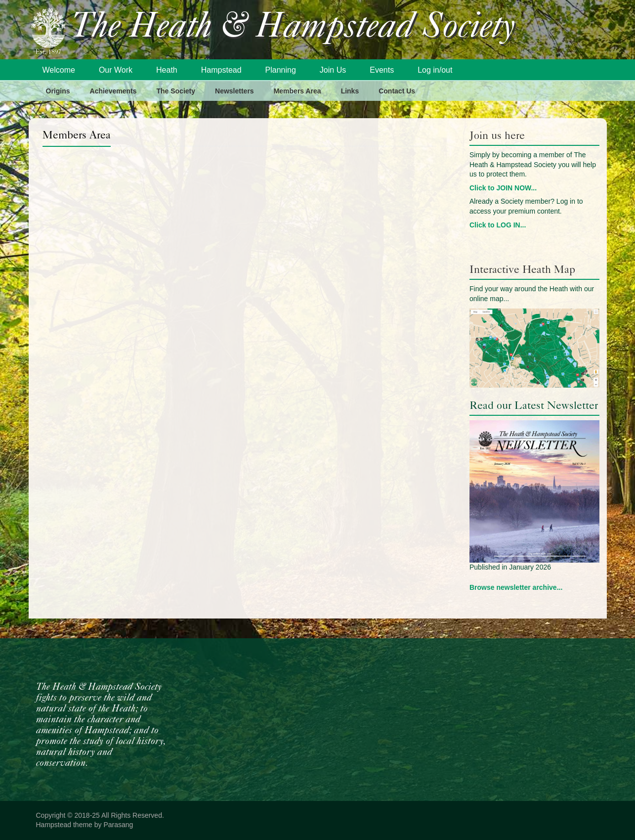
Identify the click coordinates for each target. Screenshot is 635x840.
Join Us (333, 70)
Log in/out (435, 70)
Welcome (59, 70)
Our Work (116, 70)
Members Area (297, 91)
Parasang (118, 825)
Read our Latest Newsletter (534, 405)
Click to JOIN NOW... (503, 188)
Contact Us (397, 91)
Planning (281, 70)
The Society (176, 91)
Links (350, 91)
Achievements (113, 91)
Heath (167, 70)
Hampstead (221, 70)
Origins (58, 91)
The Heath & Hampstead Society (293, 28)
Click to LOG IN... (498, 225)
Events (382, 70)
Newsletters (234, 91)
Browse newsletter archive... (516, 587)
